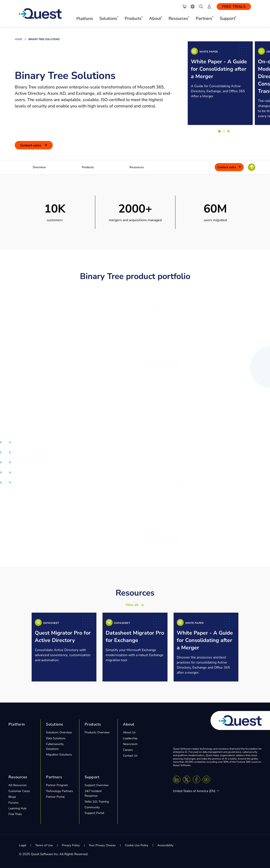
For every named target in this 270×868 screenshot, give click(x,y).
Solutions (55, 724)
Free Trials (234, 7)
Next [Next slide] (228, 131)
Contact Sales (31, 145)
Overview (39, 167)
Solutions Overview (59, 732)
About (129, 724)
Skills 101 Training (97, 801)
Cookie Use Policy (137, 845)
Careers (128, 750)
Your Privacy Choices (102, 845)
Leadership (130, 738)
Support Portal (94, 813)
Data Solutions (56, 738)
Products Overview (97, 732)
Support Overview (97, 785)
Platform (85, 19)
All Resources (18, 785)
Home (18, 39)
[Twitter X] (187, 779)
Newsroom (130, 744)
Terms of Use (44, 845)
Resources (137, 167)
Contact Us (130, 755)
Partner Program (57, 785)
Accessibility (165, 845)
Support (92, 777)
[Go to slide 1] (219, 131)
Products (88, 167)
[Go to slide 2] (224, 131)
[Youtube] (206, 779)
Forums (13, 802)
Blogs (12, 797)
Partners (54, 777)
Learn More (159, 364)
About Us (129, 732)
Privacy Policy (71, 845)
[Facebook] (196, 779)
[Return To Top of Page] (252, 167)
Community (92, 807)
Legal (23, 845)
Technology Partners (59, 791)
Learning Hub (17, 808)
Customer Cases (19, 791)
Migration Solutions (59, 754)
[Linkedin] (177, 779)
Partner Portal (55, 797)
